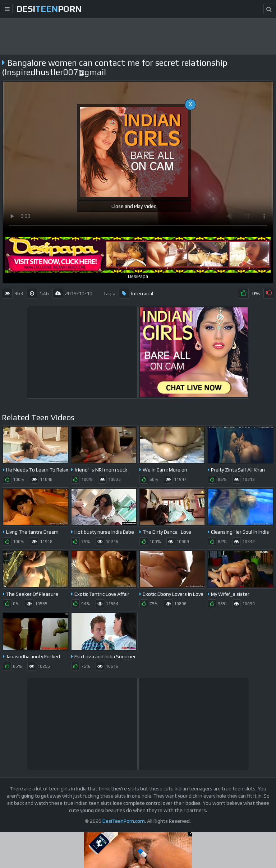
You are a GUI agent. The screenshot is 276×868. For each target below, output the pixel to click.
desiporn (49, 9)
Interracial (136, 293)
